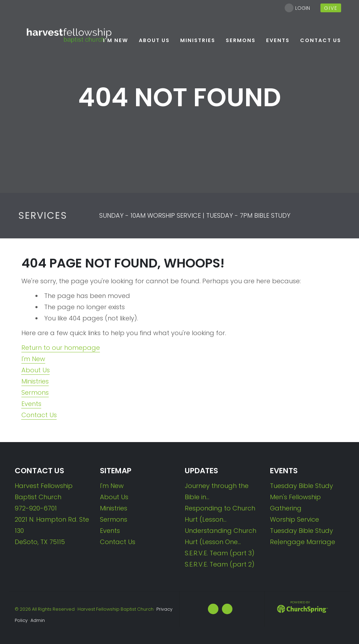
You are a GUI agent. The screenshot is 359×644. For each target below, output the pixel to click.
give (331, 8)
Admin (38, 620)
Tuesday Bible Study (302, 486)
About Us (36, 370)
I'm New (33, 359)
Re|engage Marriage (303, 542)
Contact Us (39, 415)
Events (31, 404)
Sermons (35, 392)
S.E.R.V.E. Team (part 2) (220, 564)
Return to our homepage (61, 348)
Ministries (35, 381)
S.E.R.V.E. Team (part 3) (220, 553)
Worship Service (294, 519)
